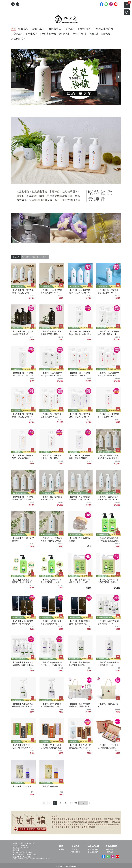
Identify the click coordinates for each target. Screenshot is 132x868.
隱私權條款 (111, 852)
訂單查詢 (76, 849)
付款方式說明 (93, 846)
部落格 (61, 849)
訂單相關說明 (76, 852)
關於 (61, 846)
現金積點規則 (111, 849)
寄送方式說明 (93, 849)
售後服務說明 (93, 852)
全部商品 (76, 846)
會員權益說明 (111, 846)
